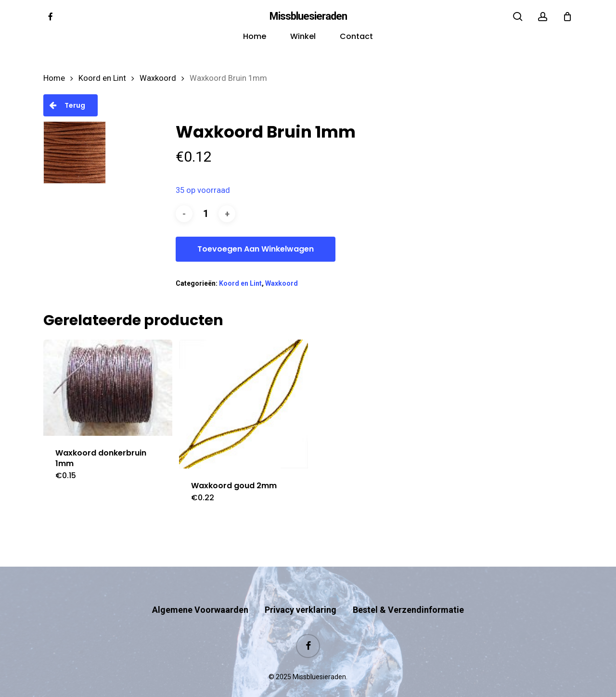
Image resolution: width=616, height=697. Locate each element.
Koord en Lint (102, 78)
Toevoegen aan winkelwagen (256, 249)
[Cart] (567, 16)
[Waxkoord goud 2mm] (244, 404)
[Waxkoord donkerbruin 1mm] (108, 388)
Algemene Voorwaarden (200, 591)
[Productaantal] (205, 214)
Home (54, 78)
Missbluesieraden (308, 16)
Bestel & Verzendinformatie (408, 591)
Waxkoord (158, 78)
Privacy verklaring (301, 591)
